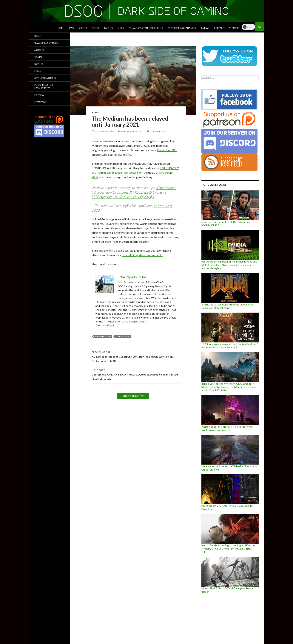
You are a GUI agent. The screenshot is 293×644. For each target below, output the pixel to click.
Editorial (40, 95)
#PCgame (159, 192)
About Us (234, 28)
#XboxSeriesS (142, 192)
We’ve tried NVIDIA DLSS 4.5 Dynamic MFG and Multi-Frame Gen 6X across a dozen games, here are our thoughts (229, 265)
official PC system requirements (142, 255)
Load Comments (133, 396)
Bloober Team (103, 336)
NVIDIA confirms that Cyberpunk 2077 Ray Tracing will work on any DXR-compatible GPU (136, 356)
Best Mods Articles (45, 78)
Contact (219, 28)
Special (38, 57)
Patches (108, 28)
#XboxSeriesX (122, 192)
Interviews (40, 102)
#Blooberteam (102, 192)
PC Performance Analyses (182, 28)
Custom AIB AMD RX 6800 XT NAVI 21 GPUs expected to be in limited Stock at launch (136, 374)
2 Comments (157, 131)
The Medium (123, 336)
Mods (121, 28)
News (71, 28)
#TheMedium (166, 188)
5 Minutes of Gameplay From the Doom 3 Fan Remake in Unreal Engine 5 (228, 306)
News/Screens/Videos (46, 43)
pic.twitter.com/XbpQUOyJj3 (133, 197)
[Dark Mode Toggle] (248, 27)
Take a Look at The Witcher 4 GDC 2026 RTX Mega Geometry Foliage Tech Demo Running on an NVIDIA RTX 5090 (229, 387)
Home (60, 28)
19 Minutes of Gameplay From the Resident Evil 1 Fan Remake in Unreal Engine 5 (230, 346)
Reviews (205, 28)
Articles (39, 50)
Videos (96, 28)
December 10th (167, 150)
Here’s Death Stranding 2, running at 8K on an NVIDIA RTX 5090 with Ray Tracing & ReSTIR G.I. (228, 549)
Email (111, 325)
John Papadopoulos (132, 131)
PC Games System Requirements (146, 28)
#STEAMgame (102, 197)
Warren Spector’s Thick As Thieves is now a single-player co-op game (227, 428)
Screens (83, 28)
